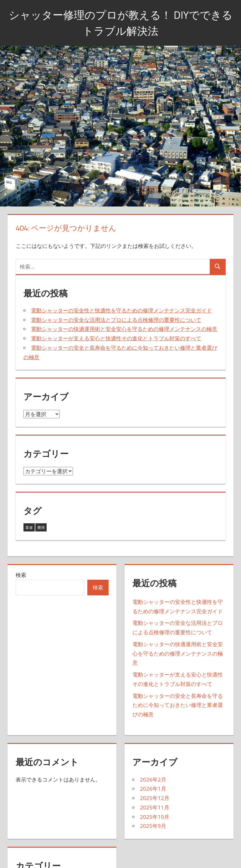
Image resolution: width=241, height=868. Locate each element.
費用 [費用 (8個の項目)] (41, 528)
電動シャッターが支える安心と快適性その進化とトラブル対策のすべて (116, 338)
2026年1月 (153, 789)
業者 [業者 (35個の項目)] (29, 528)
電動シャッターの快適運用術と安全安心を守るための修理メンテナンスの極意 (124, 329)
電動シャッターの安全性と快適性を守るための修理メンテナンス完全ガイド (121, 310)
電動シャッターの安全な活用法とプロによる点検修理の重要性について (116, 320)
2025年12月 (155, 798)
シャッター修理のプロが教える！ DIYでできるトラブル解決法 (120, 22)
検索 (21, 575)
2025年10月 (155, 817)
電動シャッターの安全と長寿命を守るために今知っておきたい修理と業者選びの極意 (178, 705)
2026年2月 (153, 779)
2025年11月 (155, 807)
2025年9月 (153, 826)
